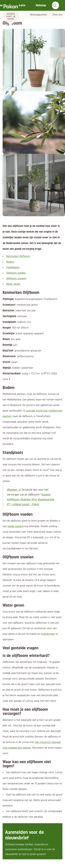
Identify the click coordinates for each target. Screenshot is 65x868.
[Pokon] (11, 13)
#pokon (46, 495)
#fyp (34, 500)
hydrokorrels (48, 634)
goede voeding (16, 526)
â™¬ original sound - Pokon (23, 504)
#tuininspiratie (46, 500)
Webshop (41, 5)
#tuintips (26, 500)
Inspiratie (20, 5)
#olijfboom (13, 500)
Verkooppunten (38, 15)
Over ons (58, 15)
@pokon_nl (14, 490)
